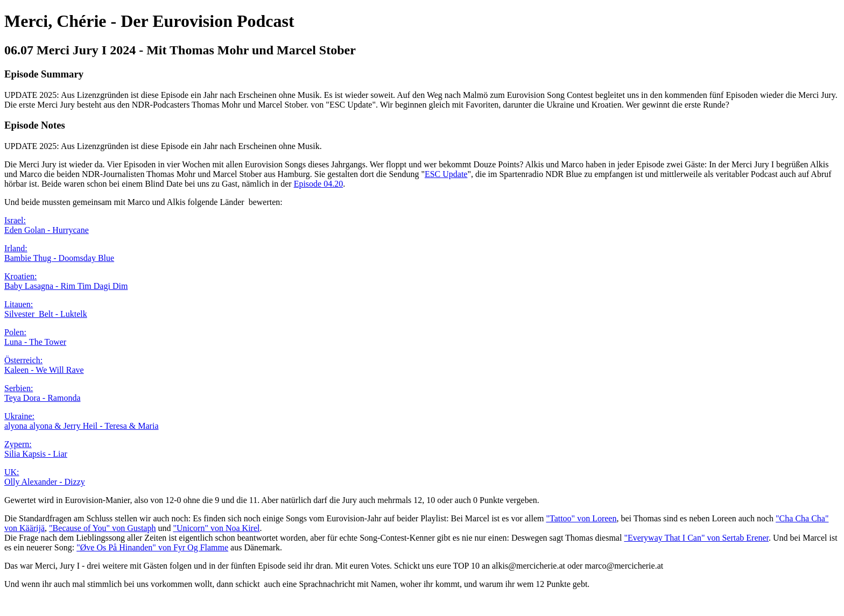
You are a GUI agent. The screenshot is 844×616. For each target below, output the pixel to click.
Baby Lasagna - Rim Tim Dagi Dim (66, 286)
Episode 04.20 (319, 184)
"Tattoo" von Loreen (581, 518)
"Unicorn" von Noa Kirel (216, 528)
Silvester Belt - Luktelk (46, 314)
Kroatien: (20, 276)
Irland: (16, 248)
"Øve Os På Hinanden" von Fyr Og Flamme (152, 547)
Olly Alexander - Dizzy (45, 482)
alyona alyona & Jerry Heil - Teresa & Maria (81, 426)
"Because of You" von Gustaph (102, 528)
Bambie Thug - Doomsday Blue (59, 258)
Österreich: (23, 360)
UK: (12, 472)
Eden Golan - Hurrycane (47, 230)
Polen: (15, 332)
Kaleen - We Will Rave (44, 370)
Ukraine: (19, 416)
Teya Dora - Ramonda (43, 398)
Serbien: (19, 388)
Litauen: (19, 304)
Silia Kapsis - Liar (36, 454)
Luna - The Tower (35, 342)
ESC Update (446, 174)
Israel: (15, 220)
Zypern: (18, 444)
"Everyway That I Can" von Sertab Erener (696, 538)
